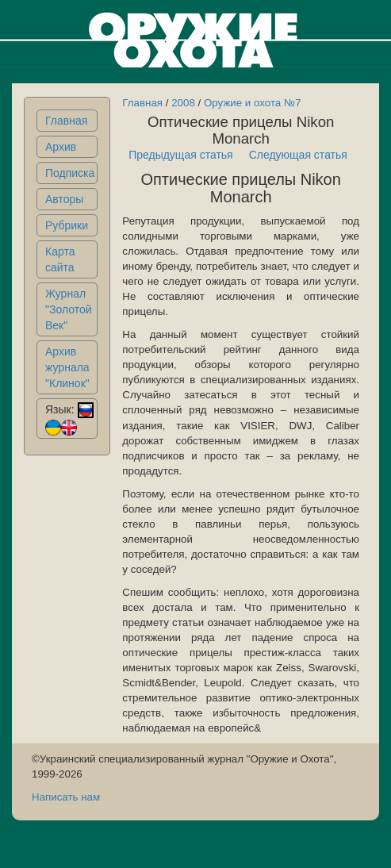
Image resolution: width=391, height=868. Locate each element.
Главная (66, 121)
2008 (183, 103)
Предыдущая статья (181, 155)
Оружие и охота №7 (253, 103)
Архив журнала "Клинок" (67, 367)
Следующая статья (298, 155)
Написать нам (66, 797)
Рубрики (67, 225)
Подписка (70, 173)
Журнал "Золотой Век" (69, 309)
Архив (61, 147)
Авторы (64, 199)
